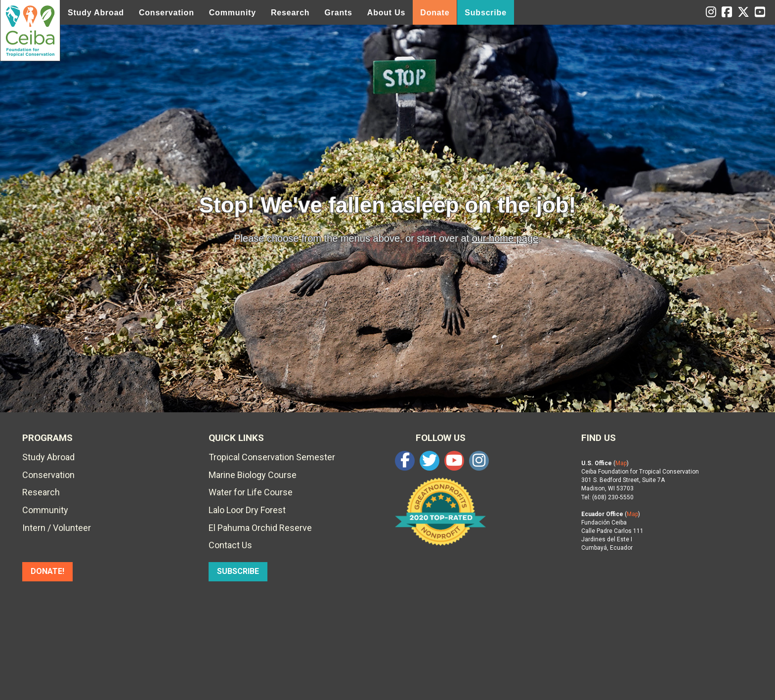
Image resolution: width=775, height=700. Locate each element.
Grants (338, 13)
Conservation (167, 13)
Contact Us (230, 545)
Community (233, 13)
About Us (387, 13)
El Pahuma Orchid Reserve (260, 528)
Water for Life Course (251, 492)
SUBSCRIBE (238, 571)
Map (621, 463)
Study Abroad (96, 13)
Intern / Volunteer (57, 528)
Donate (435, 13)
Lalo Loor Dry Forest (247, 510)
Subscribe (486, 13)
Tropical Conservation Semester (272, 457)
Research (290, 13)
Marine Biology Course (253, 475)
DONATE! (47, 571)
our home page (505, 238)
